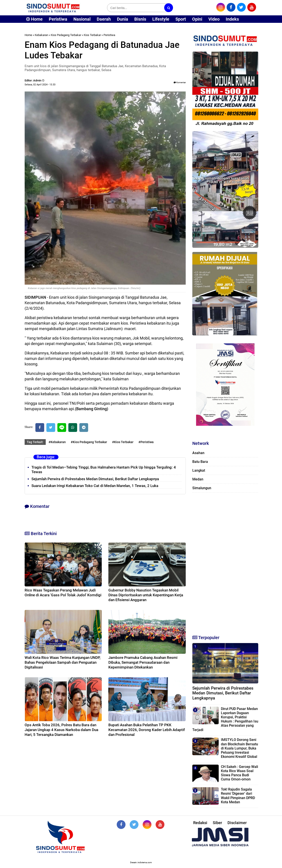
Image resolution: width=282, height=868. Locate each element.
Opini (197, 19)
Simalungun (202, 488)
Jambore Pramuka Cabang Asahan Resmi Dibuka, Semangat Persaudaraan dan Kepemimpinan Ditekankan (143, 662)
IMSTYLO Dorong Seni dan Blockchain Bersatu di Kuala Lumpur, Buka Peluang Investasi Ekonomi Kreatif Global (239, 748)
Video (214, 19)
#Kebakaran (57, 442)
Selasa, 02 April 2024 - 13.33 (40, 85)
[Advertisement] (225, 562)
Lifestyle (161, 19)
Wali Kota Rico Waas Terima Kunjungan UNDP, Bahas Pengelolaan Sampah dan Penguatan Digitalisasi (63, 662)
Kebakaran (41, 35)
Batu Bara (200, 462)
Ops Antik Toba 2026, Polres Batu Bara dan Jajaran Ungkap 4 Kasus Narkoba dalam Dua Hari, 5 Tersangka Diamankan (61, 730)
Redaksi (200, 823)
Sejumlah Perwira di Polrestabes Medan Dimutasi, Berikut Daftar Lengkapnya (95, 479)
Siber (217, 823)
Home (34, 19)
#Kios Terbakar (123, 442)
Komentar (180, 82)
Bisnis (140, 19)
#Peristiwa (146, 442)
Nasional (82, 19)
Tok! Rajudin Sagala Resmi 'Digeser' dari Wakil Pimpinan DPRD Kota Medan (238, 796)
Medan (198, 479)
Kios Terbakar (92, 35)
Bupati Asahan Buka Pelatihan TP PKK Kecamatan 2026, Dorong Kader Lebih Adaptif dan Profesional (147, 730)
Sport (181, 19)
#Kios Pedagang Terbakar (89, 442)
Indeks (232, 19)
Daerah (104, 19)
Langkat (199, 470)
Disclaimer (237, 823)
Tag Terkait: (35, 442)
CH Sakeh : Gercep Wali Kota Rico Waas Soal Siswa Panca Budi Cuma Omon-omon (239, 773)
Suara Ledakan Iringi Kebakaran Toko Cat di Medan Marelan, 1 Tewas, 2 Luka (95, 486)
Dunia (123, 19)
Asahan (198, 453)
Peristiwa (58, 19)
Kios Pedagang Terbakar (66, 35)
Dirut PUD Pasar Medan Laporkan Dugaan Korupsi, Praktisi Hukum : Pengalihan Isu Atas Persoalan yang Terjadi (225, 719)
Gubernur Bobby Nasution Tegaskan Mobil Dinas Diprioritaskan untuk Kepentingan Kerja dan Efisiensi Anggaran (146, 595)
